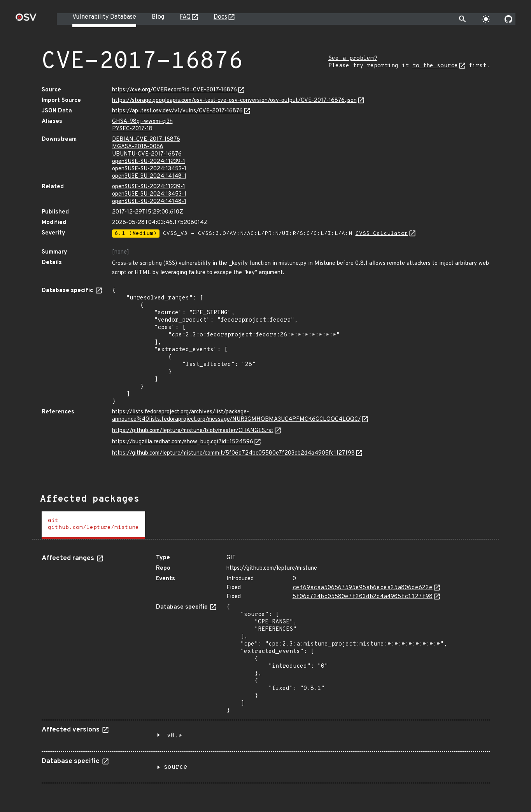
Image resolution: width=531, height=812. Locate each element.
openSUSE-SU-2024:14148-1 (149, 176)
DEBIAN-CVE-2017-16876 (146, 139)
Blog (158, 17)
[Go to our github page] (508, 19)
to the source (435, 66)
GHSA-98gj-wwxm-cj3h (142, 122)
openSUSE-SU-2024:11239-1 (149, 162)
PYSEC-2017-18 (132, 129)
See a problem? (353, 59)
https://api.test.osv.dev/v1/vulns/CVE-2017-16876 (177, 111)
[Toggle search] (463, 19)
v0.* (175, 736)
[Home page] (26, 20)
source (175, 767)
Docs (220, 17)
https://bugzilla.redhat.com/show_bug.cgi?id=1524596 (183, 442)
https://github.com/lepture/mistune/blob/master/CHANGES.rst (193, 431)
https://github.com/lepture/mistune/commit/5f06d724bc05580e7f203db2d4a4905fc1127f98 (233, 453)
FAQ (185, 17)
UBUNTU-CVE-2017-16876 (147, 154)
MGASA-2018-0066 (138, 147)
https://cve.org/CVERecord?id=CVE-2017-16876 (174, 90)
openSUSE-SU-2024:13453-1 (149, 169)
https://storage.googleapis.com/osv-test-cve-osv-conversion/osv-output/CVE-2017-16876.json (234, 101)
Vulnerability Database (104, 17)
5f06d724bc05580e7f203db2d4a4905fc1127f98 (363, 597)
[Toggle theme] (486, 19)
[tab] (93, 525)
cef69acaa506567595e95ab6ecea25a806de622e (363, 588)
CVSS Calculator (382, 234)
